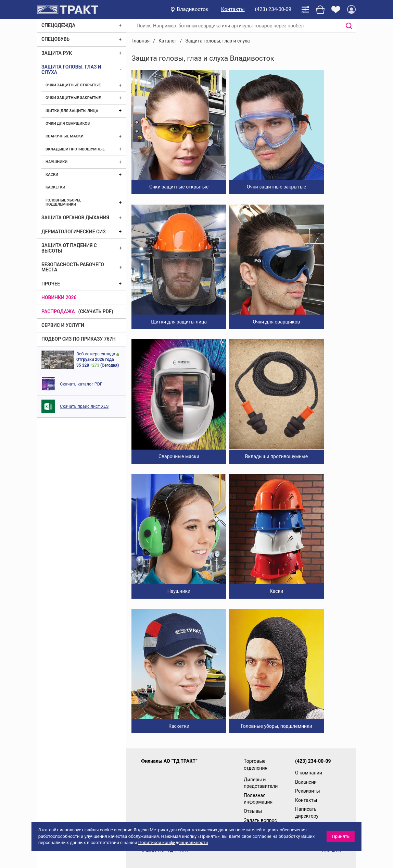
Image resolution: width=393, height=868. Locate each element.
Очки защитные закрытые (73, 98)
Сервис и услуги (63, 325)
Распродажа (58, 311)
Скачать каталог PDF (81, 384)
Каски (52, 175)
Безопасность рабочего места (73, 267)
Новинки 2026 (59, 297)
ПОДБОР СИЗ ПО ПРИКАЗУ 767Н (79, 339)
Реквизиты (308, 791)
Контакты (233, 9)
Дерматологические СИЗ (74, 232)
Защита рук (57, 53)
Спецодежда (58, 25)
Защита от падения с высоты (69, 248)
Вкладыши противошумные (75, 149)
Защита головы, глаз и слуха (71, 69)
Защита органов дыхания (75, 218)
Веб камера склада (96, 354)
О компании (309, 773)
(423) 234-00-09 (273, 9)
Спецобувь (55, 39)
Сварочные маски (65, 136)
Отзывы (253, 811)
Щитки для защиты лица (72, 111)
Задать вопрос (260, 820)
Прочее (51, 284)
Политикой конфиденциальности (173, 842)
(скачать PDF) (96, 311)
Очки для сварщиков (68, 124)
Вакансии (306, 782)
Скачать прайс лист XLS (84, 406)
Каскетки (55, 187)
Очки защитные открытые (73, 85)
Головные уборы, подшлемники (63, 202)
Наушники (56, 162)
